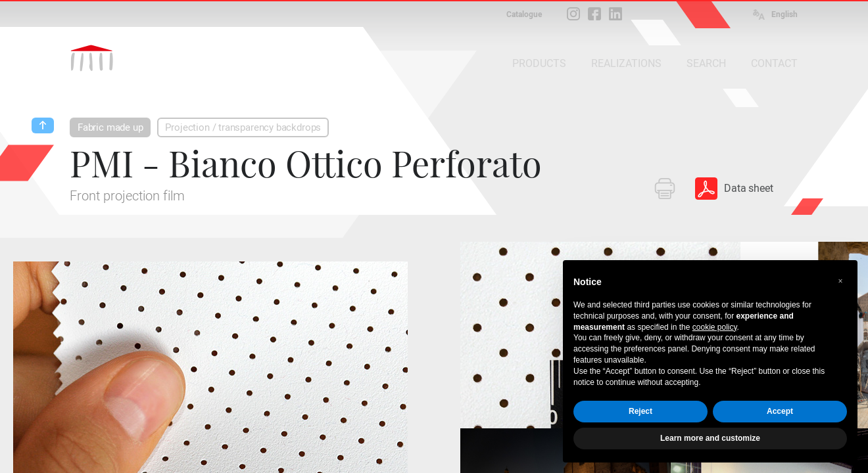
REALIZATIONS (626, 63)
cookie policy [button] (715, 327)
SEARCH (706, 63)
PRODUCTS (539, 63)
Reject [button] (640, 411)
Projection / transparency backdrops (243, 127)
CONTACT (774, 63)
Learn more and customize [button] (710, 438)
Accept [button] (780, 411)
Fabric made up (110, 127)
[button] (840, 281)
